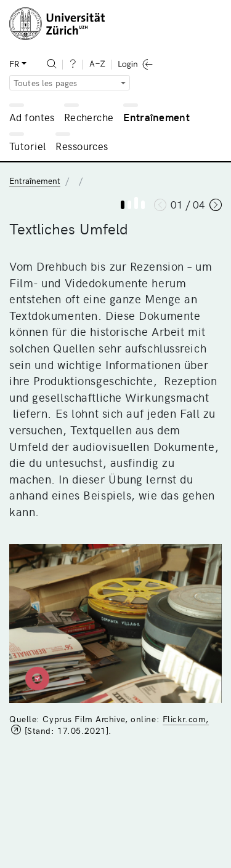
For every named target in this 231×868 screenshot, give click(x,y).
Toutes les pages (46, 83)
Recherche (89, 117)
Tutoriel (27, 146)
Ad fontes (32, 117)
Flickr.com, (186, 719)
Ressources (82, 146)
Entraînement (156, 117)
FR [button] (14, 64)
